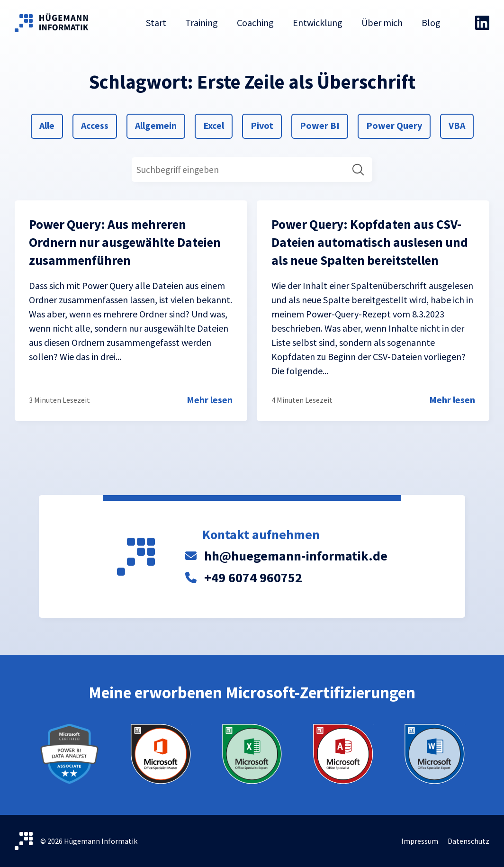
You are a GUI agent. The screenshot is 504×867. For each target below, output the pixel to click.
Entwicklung (318, 23)
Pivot (262, 125)
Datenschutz (468, 841)
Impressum (420, 841)
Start (156, 23)
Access (94, 125)
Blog (431, 23)
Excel (214, 125)
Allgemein (156, 125)
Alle (50, 125)
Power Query (394, 125)
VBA (460, 125)
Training (202, 23)
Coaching (255, 23)
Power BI (319, 125)
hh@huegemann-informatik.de (296, 556)
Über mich (382, 23)
